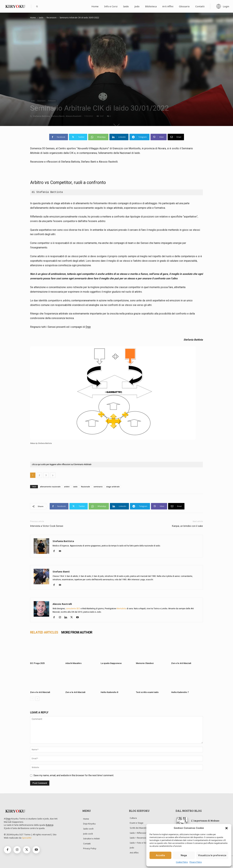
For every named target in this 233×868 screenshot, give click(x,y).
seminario (98, 487)
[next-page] (37, 699)
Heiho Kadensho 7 (180, 692)
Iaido (41, 18)
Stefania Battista (41, 116)
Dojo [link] (88, 327)
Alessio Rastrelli (74, 116)
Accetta (160, 855)
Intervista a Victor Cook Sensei (47, 526)
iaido (75, 487)
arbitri (67, 487)
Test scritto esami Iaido (147, 692)
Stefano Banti (58, 116)
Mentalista (121, 609)
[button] (227, 828)
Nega (184, 855)
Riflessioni (52, 101)
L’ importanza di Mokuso (205, 821)
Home (33, 18)
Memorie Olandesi (145, 663)
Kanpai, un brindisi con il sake (187, 526)
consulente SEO (73, 609)
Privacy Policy (196, 862)
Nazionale (86, 487)
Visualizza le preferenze (212, 855)
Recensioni (52, 18)
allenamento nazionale (50, 487)
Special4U (27, 838)
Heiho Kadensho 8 (109, 692)
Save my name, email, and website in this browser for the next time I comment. (74, 775)
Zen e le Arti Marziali (181, 663)
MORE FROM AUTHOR (77, 632)
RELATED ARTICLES (44, 632)
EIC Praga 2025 (37, 663)
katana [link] (50, 825)
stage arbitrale (113, 487)
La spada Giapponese (111, 663)
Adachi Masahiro (73, 663)
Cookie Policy (182, 862)
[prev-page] (32, 699)
